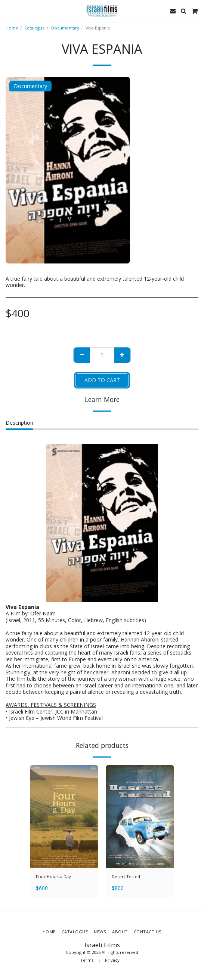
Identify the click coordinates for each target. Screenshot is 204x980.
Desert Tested (126, 876)
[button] (8, 11)
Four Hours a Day (53, 876)
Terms (87, 960)
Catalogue (35, 28)
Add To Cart (102, 380)
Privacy (112, 960)
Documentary (65, 28)
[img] (64, 816)
